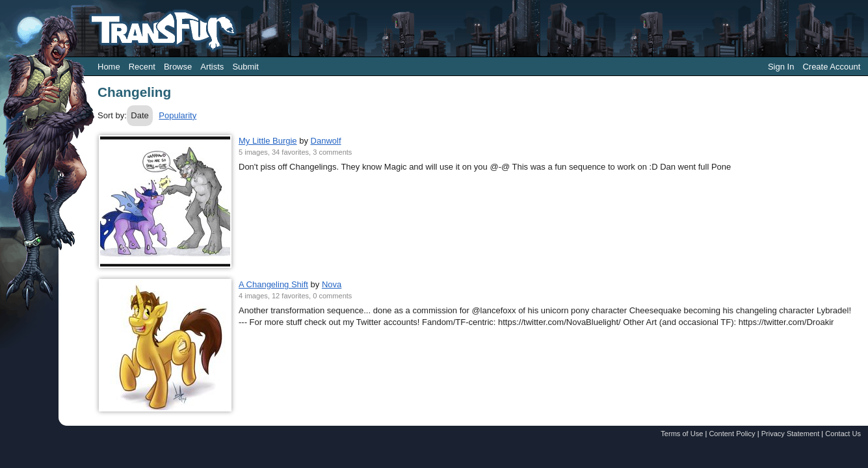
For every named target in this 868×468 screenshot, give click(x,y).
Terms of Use (682, 434)
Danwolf (326, 141)
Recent (142, 67)
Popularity (178, 115)
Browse (178, 67)
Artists (212, 67)
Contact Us (843, 434)
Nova (332, 284)
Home (109, 67)
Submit (245, 67)
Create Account (831, 67)
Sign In (781, 67)
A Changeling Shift (273, 284)
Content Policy (732, 434)
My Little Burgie (268, 141)
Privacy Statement (791, 434)
